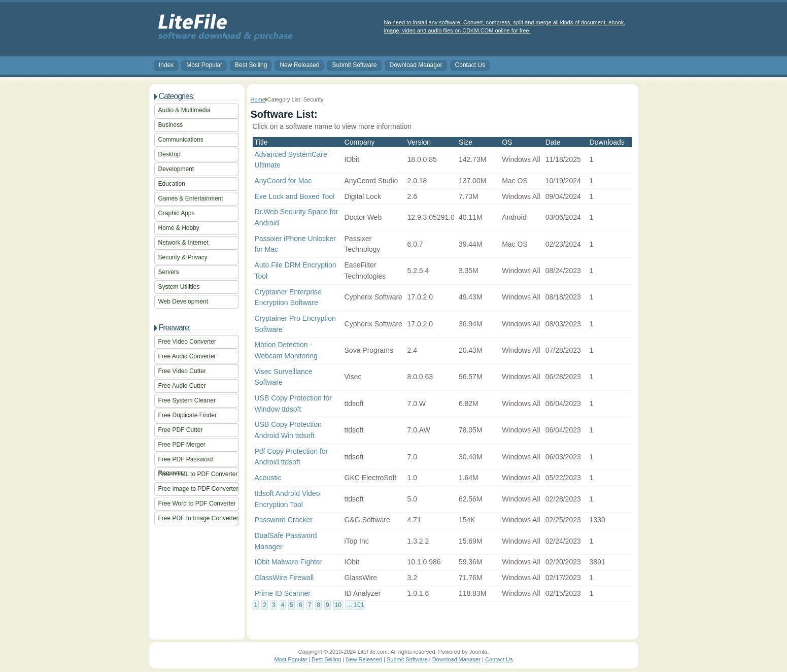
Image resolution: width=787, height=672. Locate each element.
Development (176, 169)
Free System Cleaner (187, 400)
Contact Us (470, 65)
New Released (299, 65)
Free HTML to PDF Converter (198, 474)
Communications (181, 140)
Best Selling (251, 65)
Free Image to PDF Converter (198, 489)
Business (171, 125)
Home (258, 99)
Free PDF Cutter (181, 430)
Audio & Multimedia (184, 110)
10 (338, 605)
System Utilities (179, 287)
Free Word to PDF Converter (197, 503)
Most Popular (204, 65)
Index (166, 65)
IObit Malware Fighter (289, 562)
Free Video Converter (187, 342)
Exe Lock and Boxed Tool (295, 196)
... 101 (355, 605)
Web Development (183, 301)
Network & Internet (183, 243)
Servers (169, 272)
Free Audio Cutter (182, 386)
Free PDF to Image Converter (198, 518)
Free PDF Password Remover (186, 461)
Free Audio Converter (187, 356)
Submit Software (354, 65)
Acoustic (268, 478)
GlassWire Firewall (284, 578)
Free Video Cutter (182, 371)
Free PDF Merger (182, 445)
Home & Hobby (179, 228)
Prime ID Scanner (283, 593)
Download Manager (416, 65)
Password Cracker (284, 520)
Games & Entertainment (191, 198)
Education (172, 184)
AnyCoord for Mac (283, 181)
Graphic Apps (177, 213)
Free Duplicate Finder (187, 415)
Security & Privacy (183, 257)
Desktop (169, 154)
